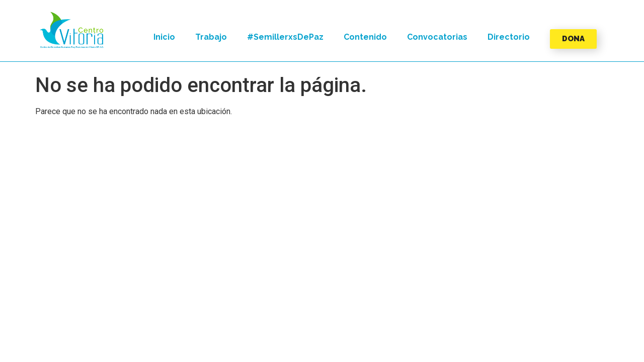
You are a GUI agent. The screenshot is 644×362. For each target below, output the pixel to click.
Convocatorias (437, 37)
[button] (72, 30)
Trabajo (211, 37)
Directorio (509, 37)
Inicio (164, 37)
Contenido (365, 37)
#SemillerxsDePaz (285, 37)
